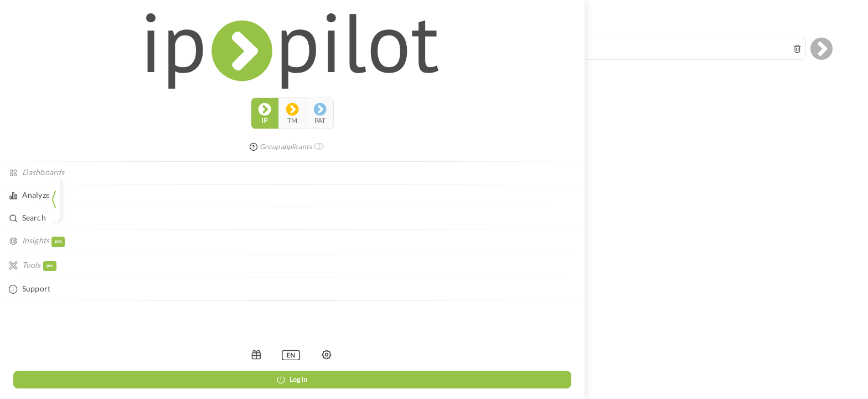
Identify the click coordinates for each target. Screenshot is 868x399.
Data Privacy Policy (507, 214)
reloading (503, 141)
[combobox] (476, 40)
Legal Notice (456, 214)
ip (25, 52)
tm (53, 52)
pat (81, 52)
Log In (53, 379)
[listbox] (52, 355)
